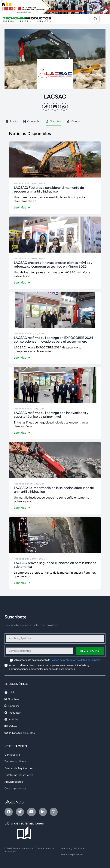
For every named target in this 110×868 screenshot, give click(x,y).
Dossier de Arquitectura (18, 768)
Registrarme (90, 651)
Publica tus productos (20, 733)
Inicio (10, 692)
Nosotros (12, 699)
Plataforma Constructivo (19, 775)
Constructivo (12, 755)
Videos (11, 726)
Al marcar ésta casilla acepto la (57, 660)
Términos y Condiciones (73, 848)
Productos (13, 713)
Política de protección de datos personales (76, 660)
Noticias (11, 719)
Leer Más (22, 207)
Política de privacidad (72, 854)
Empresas (12, 706)
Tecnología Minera (15, 762)
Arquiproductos (14, 782)
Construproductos (15, 789)
